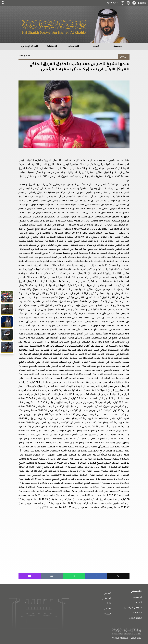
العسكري (107, 599)
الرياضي (108, 593)
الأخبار (139, 603)
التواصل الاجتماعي (133, 608)
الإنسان (108, 614)
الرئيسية (138, 597)
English (142, 3)
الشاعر (108, 609)
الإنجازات (137, 613)
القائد (109, 604)
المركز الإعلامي (135, 618)
